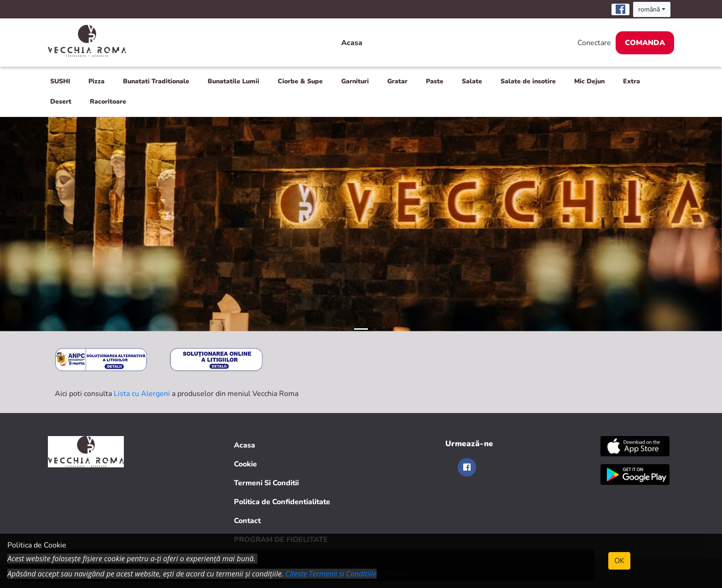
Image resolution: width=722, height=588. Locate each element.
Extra (632, 81)
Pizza (96, 81)
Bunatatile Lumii (233, 81)
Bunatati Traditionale (156, 81)
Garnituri (355, 81)
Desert (61, 102)
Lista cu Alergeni (142, 394)
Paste (435, 81)
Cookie (245, 464)
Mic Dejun (589, 81)
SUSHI (60, 81)
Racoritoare (108, 102)
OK (619, 561)
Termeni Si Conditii (266, 483)
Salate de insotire (528, 81)
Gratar (397, 81)
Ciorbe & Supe (300, 81)
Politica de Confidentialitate (282, 502)
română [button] (649, 9)
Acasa (352, 43)
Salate (472, 81)
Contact (247, 521)
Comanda (645, 43)
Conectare (594, 43)
